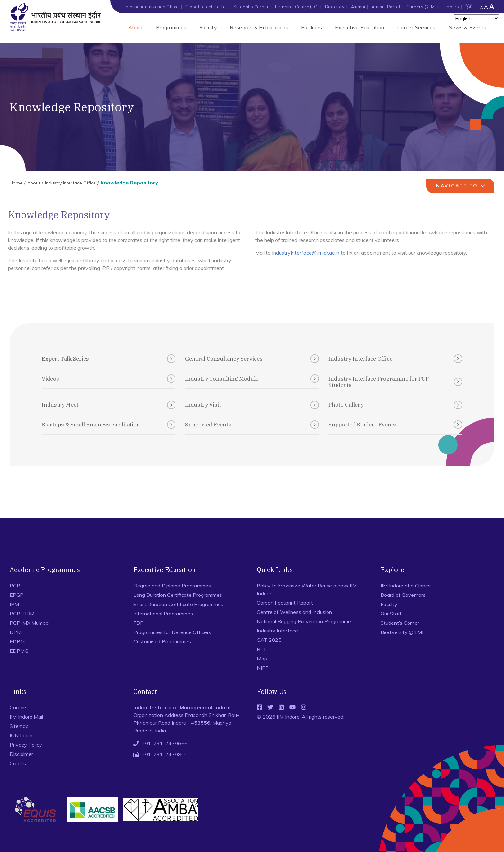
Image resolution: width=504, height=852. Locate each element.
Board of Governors (403, 595)
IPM (14, 604)
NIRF (263, 668)
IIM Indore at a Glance (406, 586)
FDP (139, 623)
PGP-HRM (22, 614)
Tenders (450, 7)
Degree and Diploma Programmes (172, 586)
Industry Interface (277, 631)
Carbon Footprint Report (285, 603)
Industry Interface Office (70, 183)
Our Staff (391, 614)
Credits (18, 763)
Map (262, 659)
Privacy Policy (26, 745)
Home (16, 183)
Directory (335, 7)
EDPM (17, 641)
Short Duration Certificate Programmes (178, 604)
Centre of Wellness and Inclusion (294, 612)
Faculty (208, 27)
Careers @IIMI (421, 7)
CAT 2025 (269, 640)
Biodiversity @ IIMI (402, 632)
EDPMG (19, 651)
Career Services (416, 27)
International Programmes (163, 614)
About (136, 27)
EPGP (17, 595)
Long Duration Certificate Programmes (178, 595)
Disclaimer (21, 754)
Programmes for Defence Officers (172, 632)
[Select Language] (476, 18)
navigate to (461, 186)
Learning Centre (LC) (297, 7)
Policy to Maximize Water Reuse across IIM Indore (307, 589)
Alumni (358, 7)
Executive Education (360, 27)
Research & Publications (259, 27)
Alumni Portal (386, 7)
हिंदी (469, 7)
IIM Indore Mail (26, 717)
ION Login (21, 735)
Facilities (312, 27)
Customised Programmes (162, 641)
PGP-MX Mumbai (30, 623)
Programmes (171, 27)
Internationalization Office (152, 7)
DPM (16, 632)
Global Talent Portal (206, 7)
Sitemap (19, 726)
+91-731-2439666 (165, 743)
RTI (261, 649)
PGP (15, 586)
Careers (19, 707)
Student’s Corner (251, 7)
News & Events (467, 27)
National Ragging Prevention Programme (304, 621)
